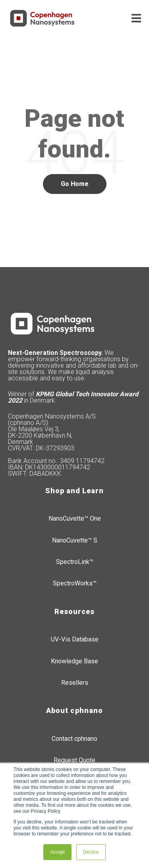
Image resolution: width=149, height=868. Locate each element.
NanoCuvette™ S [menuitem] (75, 540)
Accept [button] (57, 852)
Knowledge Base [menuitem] (74, 661)
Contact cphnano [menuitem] (74, 739)
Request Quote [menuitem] (74, 760)
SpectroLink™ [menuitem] (75, 562)
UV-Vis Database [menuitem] (75, 639)
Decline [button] (91, 852)
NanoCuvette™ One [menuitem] (75, 518)
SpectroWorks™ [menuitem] (75, 583)
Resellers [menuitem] (75, 683)
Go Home (75, 184)
